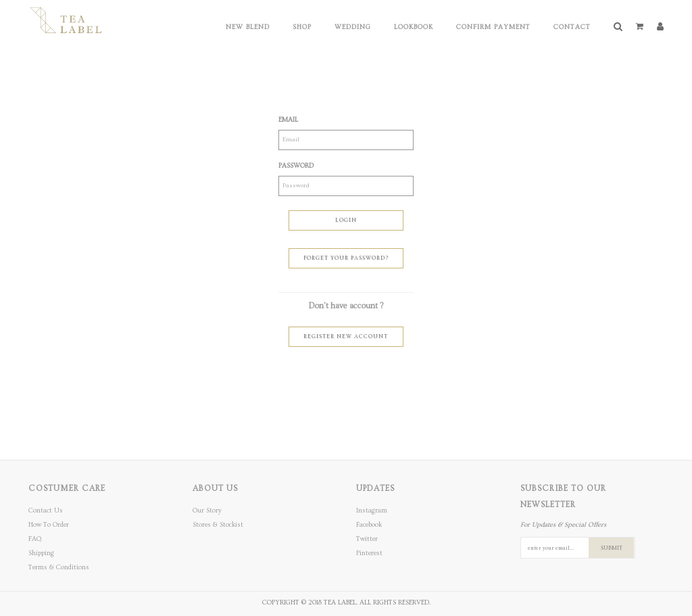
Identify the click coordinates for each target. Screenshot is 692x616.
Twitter (367, 539)
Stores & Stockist (218, 525)
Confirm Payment (493, 27)
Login (346, 220)
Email (288, 120)
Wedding (353, 27)
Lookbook (414, 27)
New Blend (248, 27)
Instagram (372, 511)
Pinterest (369, 553)
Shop (302, 27)
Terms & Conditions (59, 567)
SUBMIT (612, 548)
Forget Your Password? (346, 258)
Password (296, 166)
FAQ (35, 539)
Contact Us (46, 511)
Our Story (207, 511)
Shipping (41, 553)
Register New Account (346, 336)
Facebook (369, 525)
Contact (572, 27)
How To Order (49, 525)
